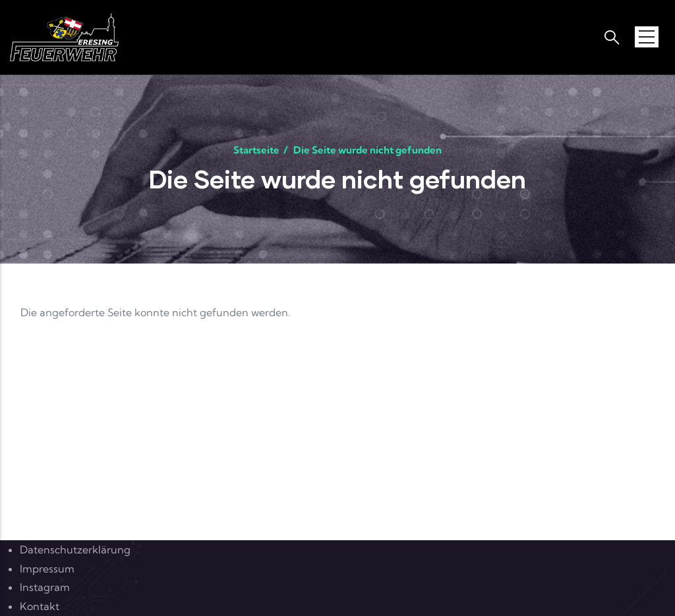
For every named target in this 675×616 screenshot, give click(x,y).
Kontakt (40, 606)
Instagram (45, 587)
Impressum (47, 569)
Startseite (256, 150)
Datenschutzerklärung (75, 549)
